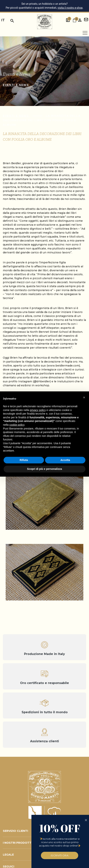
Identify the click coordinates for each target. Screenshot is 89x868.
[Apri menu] (85, 33)
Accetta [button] (65, 460)
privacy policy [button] (38, 410)
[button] (84, 397)
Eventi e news (16, 85)
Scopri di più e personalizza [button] (44, 469)
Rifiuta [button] (24, 460)
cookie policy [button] (17, 425)
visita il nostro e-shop (70, 8)
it (3, 20)
